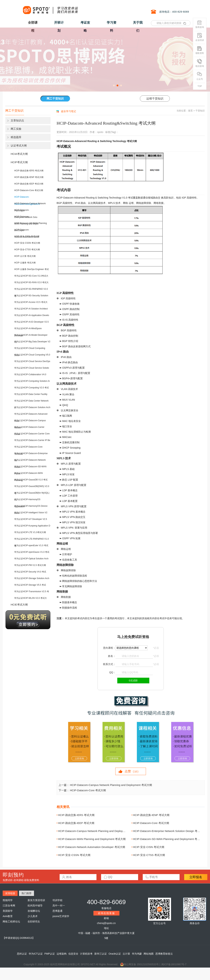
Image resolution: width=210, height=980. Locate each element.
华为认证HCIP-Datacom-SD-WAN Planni (30, 468)
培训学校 (57, 900)
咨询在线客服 (106, 913)
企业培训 (200, 37)
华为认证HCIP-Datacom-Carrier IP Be (32, 440)
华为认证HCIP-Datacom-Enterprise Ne (31, 455)
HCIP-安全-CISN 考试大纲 (27, 236)
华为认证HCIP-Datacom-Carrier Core (32, 434)
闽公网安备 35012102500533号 (139, 964)
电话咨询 (200, 63)
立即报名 (196, 877)
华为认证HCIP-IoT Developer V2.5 (31, 519)
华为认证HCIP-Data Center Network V (31, 402)
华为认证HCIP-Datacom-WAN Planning (28, 474)
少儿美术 (33, 916)
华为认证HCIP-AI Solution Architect (31, 309)
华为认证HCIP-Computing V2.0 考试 (31, 388)
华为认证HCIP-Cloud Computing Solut (30, 349)
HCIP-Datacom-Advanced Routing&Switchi (27, 198)
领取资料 (200, 50)
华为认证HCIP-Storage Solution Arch (32, 578)
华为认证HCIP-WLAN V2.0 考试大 (31, 598)
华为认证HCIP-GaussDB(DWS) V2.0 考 (32, 487)
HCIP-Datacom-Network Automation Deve (27, 231)
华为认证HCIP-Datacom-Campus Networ (30, 422)
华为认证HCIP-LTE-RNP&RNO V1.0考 (31, 540)
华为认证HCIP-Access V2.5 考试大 (31, 302)
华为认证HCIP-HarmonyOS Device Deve (31, 507)
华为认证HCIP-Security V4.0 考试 (30, 572)
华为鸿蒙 (137, 954)
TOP (200, 86)
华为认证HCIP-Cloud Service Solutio (32, 368)
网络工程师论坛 (11, 922)
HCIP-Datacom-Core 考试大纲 (29, 190)
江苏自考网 (9, 906)
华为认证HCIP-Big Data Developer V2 (32, 342)
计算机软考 (86, 954)
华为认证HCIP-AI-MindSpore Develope (28, 330)
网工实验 (16, 129)
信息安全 (73, 954)
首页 (190, 111)
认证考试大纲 (19, 145)
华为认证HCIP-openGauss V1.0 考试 (32, 552)
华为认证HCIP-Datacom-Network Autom (30, 461)
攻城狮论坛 (34, 911)
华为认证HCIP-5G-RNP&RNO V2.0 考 (31, 290)
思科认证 (22, 954)
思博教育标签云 (164, 954)
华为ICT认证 (36, 954)
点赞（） (132, 771)
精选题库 (16, 137)
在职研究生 (34, 922)
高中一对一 (59, 906)
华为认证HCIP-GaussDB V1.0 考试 (31, 480)
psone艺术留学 (61, 916)
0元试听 (133, 681)
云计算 (126, 954)
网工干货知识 (55, 99)
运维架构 (62, 954)
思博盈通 (57, 911)
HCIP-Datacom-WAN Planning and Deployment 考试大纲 (92, 839)
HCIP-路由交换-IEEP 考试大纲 (29, 184)
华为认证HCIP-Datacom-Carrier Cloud (29, 428)
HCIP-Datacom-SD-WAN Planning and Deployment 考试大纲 (169, 839)
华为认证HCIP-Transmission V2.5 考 (32, 591)
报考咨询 (200, 24)
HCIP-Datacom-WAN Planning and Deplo (26, 218)
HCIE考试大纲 (19, 605)
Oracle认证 (115, 954)
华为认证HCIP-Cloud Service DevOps (32, 361)
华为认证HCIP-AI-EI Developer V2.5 (31, 322)
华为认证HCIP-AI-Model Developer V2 (31, 336)
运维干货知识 (155, 99)
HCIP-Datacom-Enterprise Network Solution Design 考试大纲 (169, 831)
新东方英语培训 (36, 900)
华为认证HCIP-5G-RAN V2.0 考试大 (31, 282)
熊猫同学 (8, 900)
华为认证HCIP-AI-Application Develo (32, 315)
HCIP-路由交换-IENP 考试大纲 (29, 177)
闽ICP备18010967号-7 (174, 964)
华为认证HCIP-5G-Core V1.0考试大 (31, 276)
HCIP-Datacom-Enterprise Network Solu (26, 211)
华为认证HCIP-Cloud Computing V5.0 (32, 355)
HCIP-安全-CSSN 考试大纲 (27, 243)
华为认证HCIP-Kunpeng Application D (32, 526)
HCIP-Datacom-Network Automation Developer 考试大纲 (92, 847)
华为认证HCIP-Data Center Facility (31, 394)
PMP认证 (50, 954)
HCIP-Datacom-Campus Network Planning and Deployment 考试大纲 (111, 785)
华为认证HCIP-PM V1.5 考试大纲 (30, 565)
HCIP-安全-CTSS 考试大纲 (27, 250)
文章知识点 (17, 120)
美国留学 (8, 911)
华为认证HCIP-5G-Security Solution (31, 296)
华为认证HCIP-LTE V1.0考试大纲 (30, 532)
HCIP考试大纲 (19, 162)
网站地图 (149, 954)
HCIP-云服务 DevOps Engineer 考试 (31, 269)
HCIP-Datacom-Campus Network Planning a (30, 205)
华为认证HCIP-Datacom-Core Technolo (28, 448)
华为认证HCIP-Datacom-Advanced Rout (31, 415)
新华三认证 (101, 954)
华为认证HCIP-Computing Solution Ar (32, 381)
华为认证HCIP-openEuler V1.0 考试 (31, 545)
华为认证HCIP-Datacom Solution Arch (32, 407)
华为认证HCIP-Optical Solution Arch (31, 559)
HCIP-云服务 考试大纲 (25, 263)
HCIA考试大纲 (19, 154)
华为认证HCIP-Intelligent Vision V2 (31, 513)
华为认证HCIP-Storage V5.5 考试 (30, 585)
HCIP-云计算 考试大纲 (25, 256)
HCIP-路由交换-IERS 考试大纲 (29, 171)
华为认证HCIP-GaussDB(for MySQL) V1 (32, 494)
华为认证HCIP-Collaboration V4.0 (30, 374)
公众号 (200, 76)
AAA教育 (8, 916)
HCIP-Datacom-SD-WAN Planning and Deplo (31, 224)
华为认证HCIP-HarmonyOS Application (27, 501)
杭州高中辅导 (35, 906)
